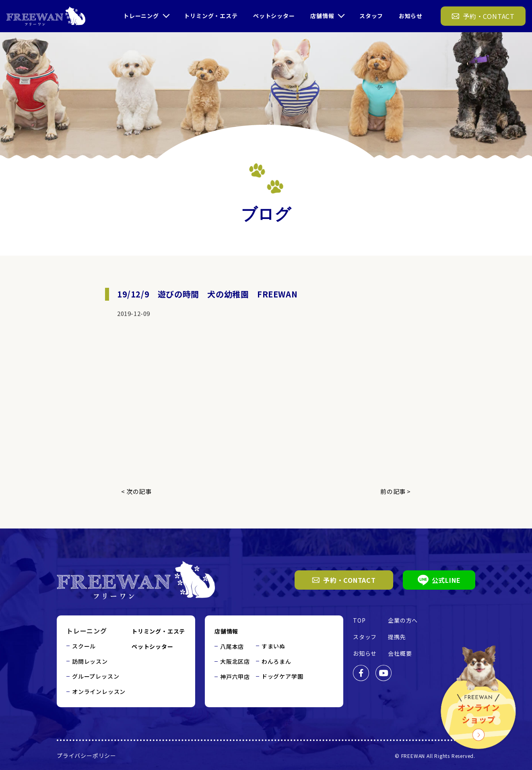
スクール (84, 646)
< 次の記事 (136, 491)
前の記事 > (396, 491)
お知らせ (411, 16)
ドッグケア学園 (282, 676)
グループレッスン (96, 676)
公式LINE (439, 580)
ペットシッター (274, 16)
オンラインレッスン (99, 692)
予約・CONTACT (344, 580)
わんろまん (276, 661)
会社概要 (400, 653)
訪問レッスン (90, 661)
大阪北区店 (235, 661)
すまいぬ (273, 646)
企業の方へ (403, 620)
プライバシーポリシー (87, 756)
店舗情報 (322, 16)
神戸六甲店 (235, 677)
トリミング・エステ (211, 16)
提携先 (397, 637)
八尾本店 (232, 646)
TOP (359, 620)
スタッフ (371, 16)
